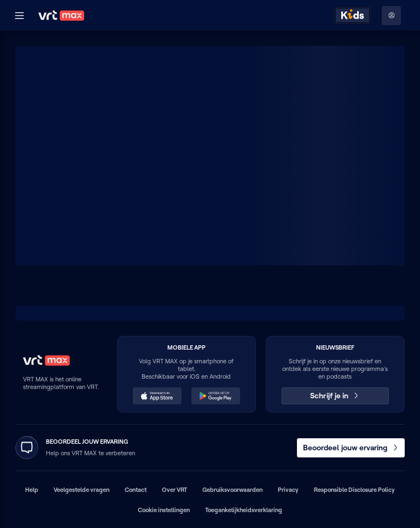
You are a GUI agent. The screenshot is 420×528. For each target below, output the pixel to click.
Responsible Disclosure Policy (354, 490)
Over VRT (174, 490)
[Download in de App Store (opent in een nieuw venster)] (157, 396)
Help (32, 490)
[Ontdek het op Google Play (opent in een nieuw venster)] (216, 396)
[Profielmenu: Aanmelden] (391, 16)
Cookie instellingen (164, 510)
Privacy (288, 490)
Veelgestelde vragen (81, 490)
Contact (136, 490)
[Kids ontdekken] (352, 15)
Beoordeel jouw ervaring (351, 448)
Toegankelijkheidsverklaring (244, 510)
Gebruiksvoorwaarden (232, 490)
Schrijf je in (335, 396)
